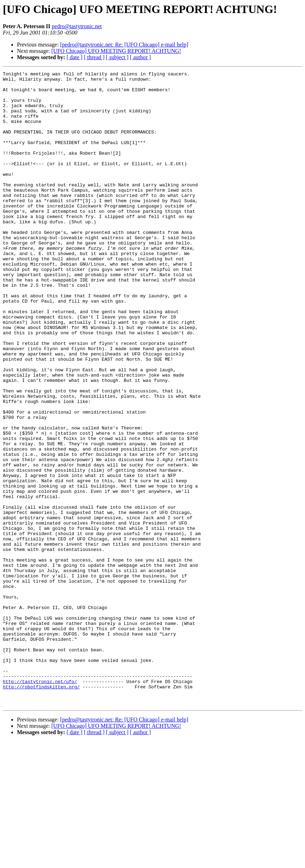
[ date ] (74, 57)
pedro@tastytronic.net (77, 26)
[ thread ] (94, 57)
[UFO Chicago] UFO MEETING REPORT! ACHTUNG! (116, 51)
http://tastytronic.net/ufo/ (40, 804)
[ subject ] (117, 57)
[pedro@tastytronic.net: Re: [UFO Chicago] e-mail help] (124, 45)
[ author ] (141, 57)
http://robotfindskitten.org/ (41, 810)
